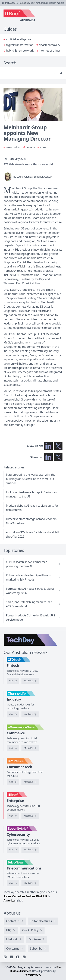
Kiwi (39, 896)
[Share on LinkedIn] (48, 457)
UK (45, 896)
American (10, 900)
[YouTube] (18, 957)
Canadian (19, 896)
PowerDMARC (33, 975)
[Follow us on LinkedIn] (48, 446)
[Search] (29, 73)
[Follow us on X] (58, 446)
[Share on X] (58, 457)
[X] (11, 957)
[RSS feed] (24, 957)
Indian (31, 896)
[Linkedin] (5, 957)
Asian (7, 896)
